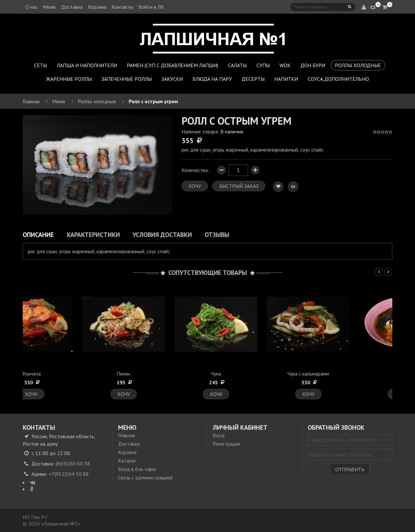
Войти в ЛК (151, 7)
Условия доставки (162, 235)
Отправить (350, 469)
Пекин (161, 374)
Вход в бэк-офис (137, 469)
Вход (219, 435)
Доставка (72, 7)
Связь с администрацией (145, 477)
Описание (38, 235)
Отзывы (217, 235)
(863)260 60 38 (73, 464)
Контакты (122, 7)
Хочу (69, 394)
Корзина (97, 7)
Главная (126, 435)
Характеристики (93, 235)
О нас (31, 7)
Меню (49, 7)
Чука (254, 374)
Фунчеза (69, 374)
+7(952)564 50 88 (69, 474)
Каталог (127, 461)
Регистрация (226, 444)
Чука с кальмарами (346, 374)
